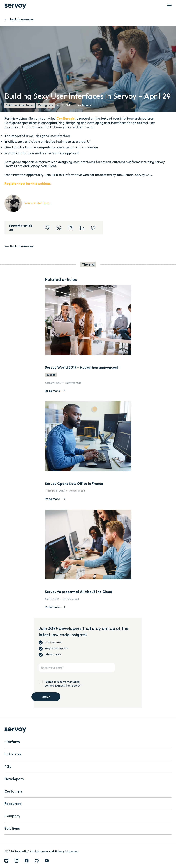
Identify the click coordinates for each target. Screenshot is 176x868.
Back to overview (22, 19)
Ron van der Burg (37, 203)
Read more (52, 391)
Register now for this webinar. (28, 184)
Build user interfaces (19, 105)
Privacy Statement (67, 851)
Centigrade (46, 105)
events (51, 375)
